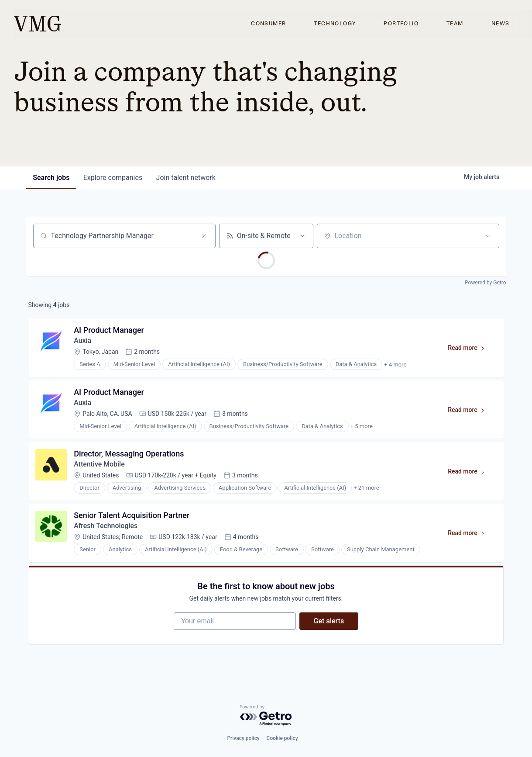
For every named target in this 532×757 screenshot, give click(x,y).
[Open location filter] (488, 236)
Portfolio (401, 24)
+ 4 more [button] (395, 365)
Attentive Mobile (100, 465)
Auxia (83, 341)
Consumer (268, 24)
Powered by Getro (485, 283)
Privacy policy (243, 738)
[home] (37, 24)
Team (455, 24)
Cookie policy (282, 738)
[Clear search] (204, 236)
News (500, 24)
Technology (335, 24)
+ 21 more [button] (367, 489)
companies (113, 178)
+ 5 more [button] (362, 427)
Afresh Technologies (106, 527)
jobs (51, 178)
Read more (470, 350)
